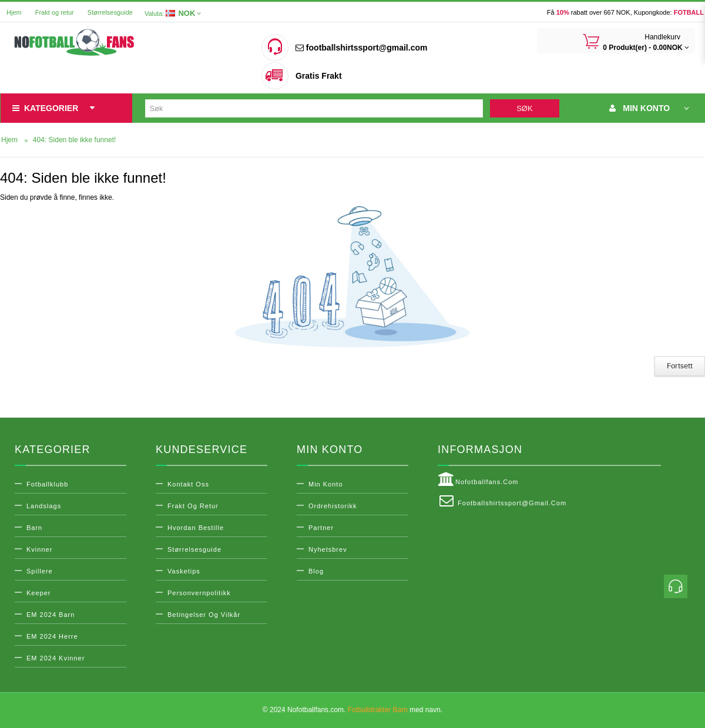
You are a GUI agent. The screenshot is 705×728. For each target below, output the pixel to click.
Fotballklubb (47, 484)
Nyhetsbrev (328, 549)
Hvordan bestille (196, 528)
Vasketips (184, 571)
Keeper (38, 593)
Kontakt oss (188, 484)
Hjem (14, 12)
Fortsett (680, 366)
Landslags (44, 506)
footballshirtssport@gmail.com (361, 48)
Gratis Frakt (319, 76)
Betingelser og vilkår (204, 615)
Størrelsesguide (110, 12)
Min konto (326, 484)
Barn (34, 528)
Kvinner (39, 549)
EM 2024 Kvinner (56, 658)
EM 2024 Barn (51, 615)
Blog (316, 571)
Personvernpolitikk (199, 593)
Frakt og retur (55, 12)
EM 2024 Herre (52, 636)
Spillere (40, 571)
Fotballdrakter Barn (378, 710)
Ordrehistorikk (333, 506)
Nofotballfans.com (478, 479)
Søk (524, 108)
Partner (321, 528)
